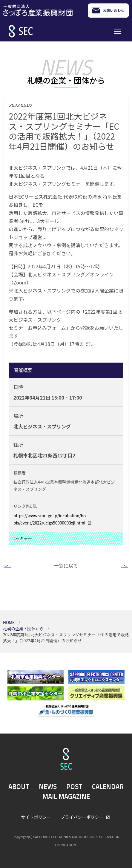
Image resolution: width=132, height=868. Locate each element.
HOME (9, 622)
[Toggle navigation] (118, 31)
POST (74, 787)
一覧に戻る (66, 566)
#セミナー (23, 539)
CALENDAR (108, 787)
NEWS (48, 787)
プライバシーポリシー (83, 817)
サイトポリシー (36, 817)
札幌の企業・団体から (24, 629)
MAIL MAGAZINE (66, 796)
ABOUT (19, 787)
